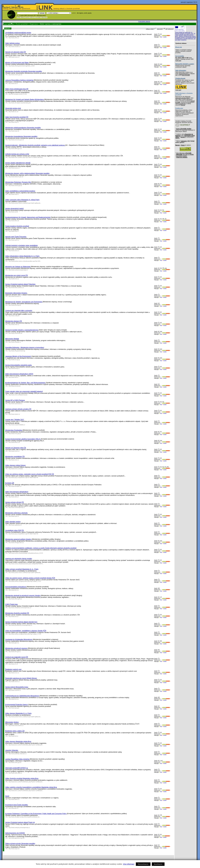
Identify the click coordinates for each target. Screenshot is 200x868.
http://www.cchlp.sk (14, 316)
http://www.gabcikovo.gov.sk (17, 838)
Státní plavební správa (13, 522)
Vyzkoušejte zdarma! (144, 22)
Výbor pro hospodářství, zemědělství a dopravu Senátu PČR (26, 631)
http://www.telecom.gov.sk (16, 177)
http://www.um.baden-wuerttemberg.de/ (20, 103)
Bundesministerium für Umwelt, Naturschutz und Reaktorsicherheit (28, 217)
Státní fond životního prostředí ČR (17, 117)
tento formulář (186, 75)
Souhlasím (158, 864)
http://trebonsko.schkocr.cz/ (16, 288)
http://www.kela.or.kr (14, 442)
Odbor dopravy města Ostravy (15, 465)
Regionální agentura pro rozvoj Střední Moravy (21, 678)
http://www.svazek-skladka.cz (17, 425)
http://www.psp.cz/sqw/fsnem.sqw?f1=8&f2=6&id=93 (23, 534)
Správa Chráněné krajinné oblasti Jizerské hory (21, 622)
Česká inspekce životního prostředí (17, 226)
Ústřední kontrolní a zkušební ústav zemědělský (21, 245)
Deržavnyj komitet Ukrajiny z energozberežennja (22, 330)
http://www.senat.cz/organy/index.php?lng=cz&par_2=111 (25, 581)
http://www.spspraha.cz (15, 525)
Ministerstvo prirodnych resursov (16, 648)
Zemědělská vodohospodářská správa (18, 33)
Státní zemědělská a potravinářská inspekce (20, 191)
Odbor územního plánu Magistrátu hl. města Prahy (22, 200)
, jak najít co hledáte (185, 154)
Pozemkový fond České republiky (17, 805)
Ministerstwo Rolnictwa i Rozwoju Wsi (18, 182)
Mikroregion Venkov (12, 722)
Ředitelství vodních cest (13, 669)
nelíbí (164, 37)
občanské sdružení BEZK (183, 98)
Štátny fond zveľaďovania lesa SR (17, 89)
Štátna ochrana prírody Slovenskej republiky (20, 844)
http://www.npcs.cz (14, 240)
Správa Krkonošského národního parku (18, 365)
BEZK (195, 2)
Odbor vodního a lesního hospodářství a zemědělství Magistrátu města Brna (31, 787)
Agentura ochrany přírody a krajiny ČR (18, 409)
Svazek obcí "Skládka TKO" (15, 420)
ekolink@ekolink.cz (184, 74)
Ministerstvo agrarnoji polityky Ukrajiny (18, 539)
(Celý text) (178, 61)
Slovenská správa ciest (13, 108)
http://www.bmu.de (14, 221)
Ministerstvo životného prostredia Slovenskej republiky (24, 71)
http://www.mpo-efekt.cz (15, 773)
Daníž (7, 796)
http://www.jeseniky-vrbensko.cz (18, 754)
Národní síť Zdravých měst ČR (16, 448)
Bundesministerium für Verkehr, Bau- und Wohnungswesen (25, 383)
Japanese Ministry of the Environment (18, 356)
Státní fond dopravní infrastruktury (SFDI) (19, 374)
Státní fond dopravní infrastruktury (17, 492)
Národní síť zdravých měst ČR (15, 52)
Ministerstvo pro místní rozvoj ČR (17, 275)
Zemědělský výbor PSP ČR (14, 530)
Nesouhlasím (143, 864)
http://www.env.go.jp (14, 360)
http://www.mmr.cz (14, 279)
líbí (161, 37)
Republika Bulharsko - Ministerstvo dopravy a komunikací (25, 348)
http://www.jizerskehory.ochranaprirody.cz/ (20, 625)
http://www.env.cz (13, 616)
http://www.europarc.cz (15, 486)
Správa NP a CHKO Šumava (15, 400)
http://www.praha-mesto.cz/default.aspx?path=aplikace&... (25, 203)
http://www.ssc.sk (13, 112)
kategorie (184, 141)
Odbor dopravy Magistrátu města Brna (18, 742)
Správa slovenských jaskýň (14, 209)
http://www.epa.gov (14, 708)
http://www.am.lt (13, 84)
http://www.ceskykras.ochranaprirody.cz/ (20, 608)
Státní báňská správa (12, 43)
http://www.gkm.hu (14, 643)
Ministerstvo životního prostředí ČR (17, 613)
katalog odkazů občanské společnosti (16, 9)
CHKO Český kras (11, 604)
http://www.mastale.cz (15, 342)
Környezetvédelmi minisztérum (16, 587)
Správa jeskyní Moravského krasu (17, 687)
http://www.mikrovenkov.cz (16, 726)
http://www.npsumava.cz (15, 404)
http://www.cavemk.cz (15, 690)
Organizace (34, 24)
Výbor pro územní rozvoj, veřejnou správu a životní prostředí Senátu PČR (30, 578)
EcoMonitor (183, 104)
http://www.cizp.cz (14, 231)
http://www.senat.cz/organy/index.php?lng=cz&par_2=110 (25, 634)
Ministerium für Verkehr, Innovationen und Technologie (24, 302)
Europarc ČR (10, 483)
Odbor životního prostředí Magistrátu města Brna (22, 778)
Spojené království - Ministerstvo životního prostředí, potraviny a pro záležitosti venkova (35, 145)
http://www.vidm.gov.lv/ (15, 762)
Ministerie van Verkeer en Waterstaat (18, 267)
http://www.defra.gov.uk (15, 149)
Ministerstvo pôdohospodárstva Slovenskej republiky (23, 128)
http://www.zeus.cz (14, 251)
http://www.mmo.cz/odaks (16, 469)
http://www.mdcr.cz (14, 325)
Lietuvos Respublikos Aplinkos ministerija (19, 80)
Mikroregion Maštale (12, 339)
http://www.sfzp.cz (14, 122)
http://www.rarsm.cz (14, 682)
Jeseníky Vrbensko (12, 750)
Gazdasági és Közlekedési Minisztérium (19, 639)
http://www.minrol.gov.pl (15, 186)
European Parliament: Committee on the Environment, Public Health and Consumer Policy (36, 814)
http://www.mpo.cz (14, 516)
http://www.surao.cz (14, 168)
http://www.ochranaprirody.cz (17, 507)
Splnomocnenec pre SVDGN (15, 833)
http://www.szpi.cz (14, 194)
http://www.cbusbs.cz (14, 47)
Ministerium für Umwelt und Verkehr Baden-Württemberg (25, 99)
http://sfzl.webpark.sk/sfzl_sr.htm (18, 94)
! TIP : (18, 16)
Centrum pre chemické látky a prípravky (19, 311)
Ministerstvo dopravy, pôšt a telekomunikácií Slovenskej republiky (27, 173)
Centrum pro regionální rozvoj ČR (17, 657)
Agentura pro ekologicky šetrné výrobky (19, 559)
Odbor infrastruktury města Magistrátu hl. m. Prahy (22, 256)
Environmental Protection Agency (17, 705)
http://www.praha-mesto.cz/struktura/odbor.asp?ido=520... (25, 261)
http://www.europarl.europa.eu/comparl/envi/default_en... (25, 817)
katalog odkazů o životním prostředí (67, 9)
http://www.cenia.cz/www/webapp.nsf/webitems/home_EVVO (26, 553)
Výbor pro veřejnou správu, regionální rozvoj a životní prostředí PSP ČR (30, 474)
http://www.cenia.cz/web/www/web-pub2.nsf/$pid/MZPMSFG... (26, 564)
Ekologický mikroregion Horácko (16, 293)
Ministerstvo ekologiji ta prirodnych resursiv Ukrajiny (23, 596)
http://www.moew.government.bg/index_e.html (22, 66)
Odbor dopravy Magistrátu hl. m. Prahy (18, 713)
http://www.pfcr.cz (14, 808)
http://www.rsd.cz (13, 736)
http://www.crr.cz (13, 664)
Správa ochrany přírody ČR (14, 502)
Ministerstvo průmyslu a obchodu (16, 513)
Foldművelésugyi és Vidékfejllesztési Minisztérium (22, 696)
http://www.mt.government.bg (17, 351)
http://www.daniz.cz (14, 799)
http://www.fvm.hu (14, 699)
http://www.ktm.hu (14, 590)
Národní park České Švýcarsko (16, 237)
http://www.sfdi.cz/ (14, 497)
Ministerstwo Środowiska (14, 430)
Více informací (129, 864)
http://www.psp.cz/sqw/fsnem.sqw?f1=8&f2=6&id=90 (23, 478)
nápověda (44, 17)
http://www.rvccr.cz (14, 673)
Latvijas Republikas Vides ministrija (17, 759)
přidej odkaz (20, 17)
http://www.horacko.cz (15, 296)
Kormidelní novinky (182, 156)
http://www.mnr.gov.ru (15, 652)
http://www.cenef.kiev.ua (15, 333)
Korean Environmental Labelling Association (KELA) (23, 439)
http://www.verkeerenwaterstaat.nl (18, 270)
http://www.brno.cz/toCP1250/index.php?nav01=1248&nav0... (26, 745)
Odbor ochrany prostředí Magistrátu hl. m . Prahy (22, 569)
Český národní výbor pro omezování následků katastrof (24, 391)
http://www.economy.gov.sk (16, 140)
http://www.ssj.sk (13, 212)
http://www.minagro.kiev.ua (16, 543)
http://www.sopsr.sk (14, 849)
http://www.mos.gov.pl (15, 434)
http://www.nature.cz (14, 414)
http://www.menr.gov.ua (15, 599)
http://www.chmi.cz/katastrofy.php (18, 395)
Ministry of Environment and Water (17, 63)
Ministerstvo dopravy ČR (14, 321)
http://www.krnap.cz (14, 368)
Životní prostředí (22, 24)
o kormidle (37, 17)
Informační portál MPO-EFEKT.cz (17, 768)
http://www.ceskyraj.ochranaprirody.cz (19, 828)
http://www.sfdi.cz (13, 377)
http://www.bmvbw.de (15, 386)
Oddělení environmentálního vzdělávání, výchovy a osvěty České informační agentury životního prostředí (41, 548)
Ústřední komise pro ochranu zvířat (17, 154)
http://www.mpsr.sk (14, 131)
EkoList (183, 105)
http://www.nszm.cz (14, 57)
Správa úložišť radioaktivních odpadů (18, 163)
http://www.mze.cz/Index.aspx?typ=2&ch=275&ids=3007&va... (26, 157)
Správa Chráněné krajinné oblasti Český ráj (20, 822)
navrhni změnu (29, 17)
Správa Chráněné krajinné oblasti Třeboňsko (20, 284)
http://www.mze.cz (14, 460)
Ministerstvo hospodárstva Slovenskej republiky (21, 136)
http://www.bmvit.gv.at (15, 305)
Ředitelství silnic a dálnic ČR (15, 731)
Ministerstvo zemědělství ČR (15, 457)
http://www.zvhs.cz (14, 38)
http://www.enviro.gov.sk (15, 75)
